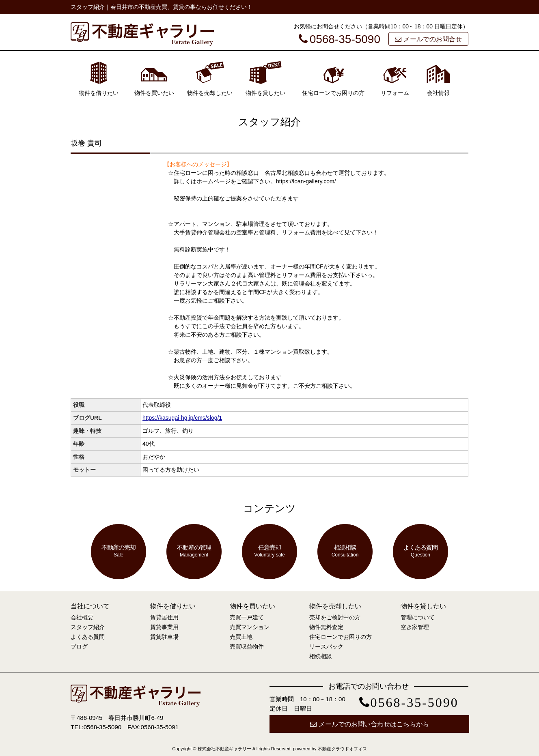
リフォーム (395, 78)
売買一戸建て (247, 617)
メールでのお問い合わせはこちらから (370, 724)
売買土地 (241, 637)
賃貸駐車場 (164, 637)
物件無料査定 (326, 627)
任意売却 (269, 551)
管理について (418, 617)
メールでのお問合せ (428, 39)
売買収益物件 (247, 646)
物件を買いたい (154, 78)
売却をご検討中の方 (335, 617)
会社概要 (82, 617)
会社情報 (438, 78)
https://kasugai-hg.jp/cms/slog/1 (182, 418)
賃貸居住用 (164, 617)
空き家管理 (415, 627)
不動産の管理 (194, 551)
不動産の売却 (119, 551)
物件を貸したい (265, 78)
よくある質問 (420, 551)
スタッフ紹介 (88, 627)
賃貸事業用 (164, 627)
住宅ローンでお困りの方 (333, 78)
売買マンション (250, 627)
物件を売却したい (210, 78)
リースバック (326, 646)
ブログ (79, 646)
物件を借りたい (99, 78)
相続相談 (345, 551)
